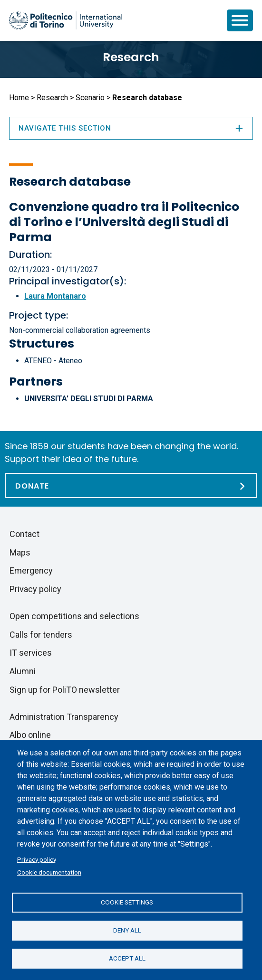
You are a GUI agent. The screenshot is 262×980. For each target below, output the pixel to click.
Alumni (23, 671)
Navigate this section (131, 128)
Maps (20, 552)
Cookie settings (127, 902)
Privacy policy (37, 859)
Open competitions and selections (74, 616)
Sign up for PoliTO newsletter (65, 690)
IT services (31, 653)
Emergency (31, 570)
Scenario (90, 98)
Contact (24, 534)
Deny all (127, 930)
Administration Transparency (64, 717)
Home (19, 98)
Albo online (30, 735)
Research (131, 57)
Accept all (127, 958)
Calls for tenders (41, 635)
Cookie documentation (49, 872)
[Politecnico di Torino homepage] (66, 20)
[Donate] (131, 485)
